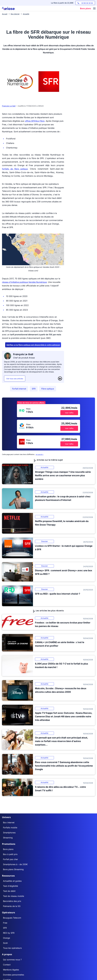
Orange (7, 938)
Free (5, 923)
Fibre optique (48, 389)
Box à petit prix (10, 854)
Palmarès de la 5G (12, 906)
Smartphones (9, 833)
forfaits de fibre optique (15, 169)
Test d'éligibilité (10, 886)
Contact (7, 965)
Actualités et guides (12, 881)
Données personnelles (14, 975)
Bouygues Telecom (12, 918)
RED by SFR (9, 933)
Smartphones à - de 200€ (15, 864)
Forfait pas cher (10, 859)
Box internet (9, 823)
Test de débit (9, 891)
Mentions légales (11, 970)
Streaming (8, 838)
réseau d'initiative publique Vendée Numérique (24, 282)
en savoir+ (40, 454)
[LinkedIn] (60, 378)
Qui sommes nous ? (12, 960)
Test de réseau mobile (14, 896)
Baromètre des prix (12, 901)
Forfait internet (19, 389)
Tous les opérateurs (12, 948)
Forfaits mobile (10, 828)
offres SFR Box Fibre (35, 121)
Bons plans (8, 849)
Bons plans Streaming (13, 869)
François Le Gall (9, 106)
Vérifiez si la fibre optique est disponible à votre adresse (33, 345)
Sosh (5, 943)
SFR (34, 389)
